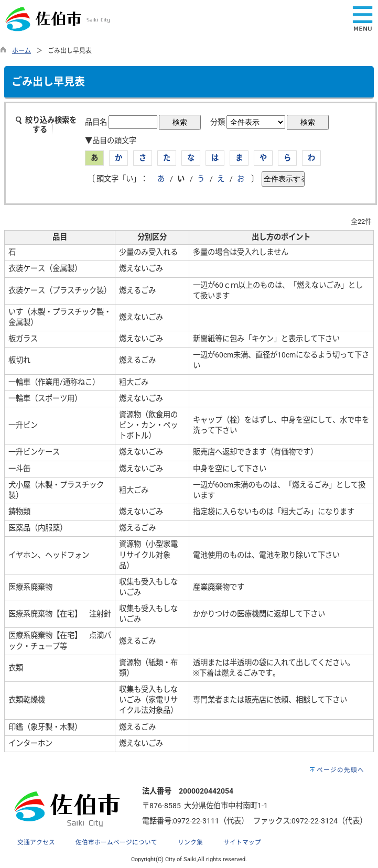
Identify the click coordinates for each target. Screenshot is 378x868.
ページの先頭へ (341, 770)
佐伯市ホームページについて (116, 842)
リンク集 (190, 842)
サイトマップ (242, 842)
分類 (218, 122)
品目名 (96, 122)
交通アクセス (36, 842)
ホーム (21, 51)
